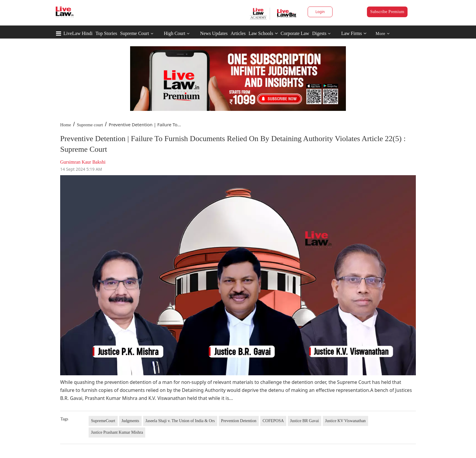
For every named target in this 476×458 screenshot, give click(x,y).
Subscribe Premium (387, 12)
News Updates (214, 33)
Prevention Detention (239, 421)
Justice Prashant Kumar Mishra (117, 432)
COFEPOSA (273, 421)
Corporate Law (295, 33)
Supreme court (90, 125)
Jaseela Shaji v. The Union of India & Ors (180, 421)
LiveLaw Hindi (78, 33)
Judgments (130, 421)
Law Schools (263, 33)
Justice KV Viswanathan (345, 421)
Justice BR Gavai (305, 421)
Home (66, 125)
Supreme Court (134, 33)
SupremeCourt (103, 421)
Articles (238, 33)
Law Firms (354, 33)
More (382, 34)
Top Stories (106, 33)
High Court (175, 33)
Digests (319, 33)
